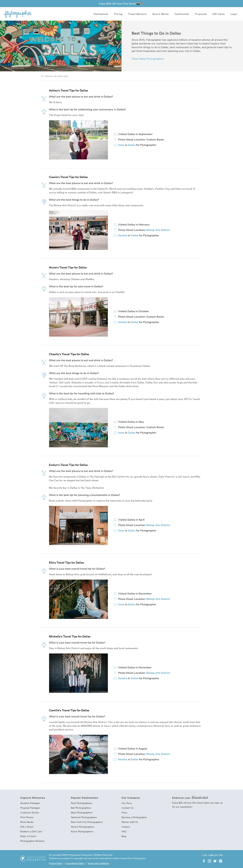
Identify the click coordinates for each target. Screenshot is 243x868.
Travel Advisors (137, 14)
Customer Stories (30, 812)
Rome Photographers (82, 831)
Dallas (132, 145)
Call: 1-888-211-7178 (212, 855)
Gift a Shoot (27, 827)
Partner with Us (130, 822)
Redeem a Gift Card (31, 831)
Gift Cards (219, 14)
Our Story (127, 803)
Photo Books (27, 822)
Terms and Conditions (98, 863)
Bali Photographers (81, 808)
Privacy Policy (56, 863)
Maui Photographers (82, 812)
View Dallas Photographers (148, 59)
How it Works (160, 14)
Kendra (123, 235)
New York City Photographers (87, 822)
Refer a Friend (28, 836)
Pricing (118, 14)
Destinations (101, 14)
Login (234, 14)
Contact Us (127, 808)
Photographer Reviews (32, 841)
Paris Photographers (82, 803)
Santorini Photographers (84, 817)
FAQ (124, 831)
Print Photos (27, 817)
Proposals (201, 14)
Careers (126, 827)
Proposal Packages (30, 808)
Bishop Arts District (158, 230)
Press (124, 812)
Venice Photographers (83, 827)
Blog (124, 836)
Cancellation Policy (75, 863)
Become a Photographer (134, 817)
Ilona (22, 68)
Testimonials (182, 14)
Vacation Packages (30, 803)
